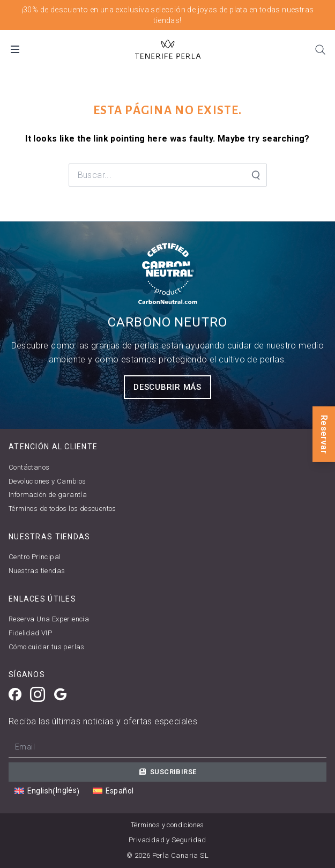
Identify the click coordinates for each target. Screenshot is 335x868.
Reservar (324, 434)
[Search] (320, 49)
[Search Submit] (255, 175)
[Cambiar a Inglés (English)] (47, 791)
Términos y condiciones (167, 825)
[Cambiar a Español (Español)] (113, 791)
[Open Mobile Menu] (15, 49)
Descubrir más (167, 387)
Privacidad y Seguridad (167, 840)
